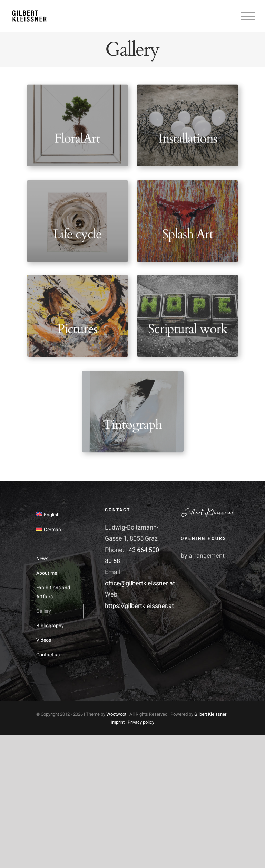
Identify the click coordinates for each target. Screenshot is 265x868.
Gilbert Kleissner (210, 714)
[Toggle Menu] (248, 16)
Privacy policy (141, 722)
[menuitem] (57, 515)
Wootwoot (116, 714)
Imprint (118, 722)
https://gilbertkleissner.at (139, 606)
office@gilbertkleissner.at (140, 584)
